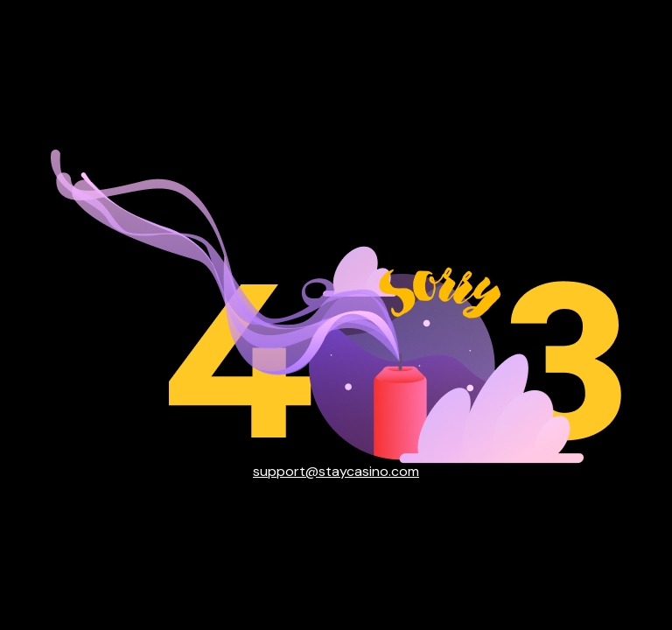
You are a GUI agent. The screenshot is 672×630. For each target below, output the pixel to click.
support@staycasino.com (336, 472)
